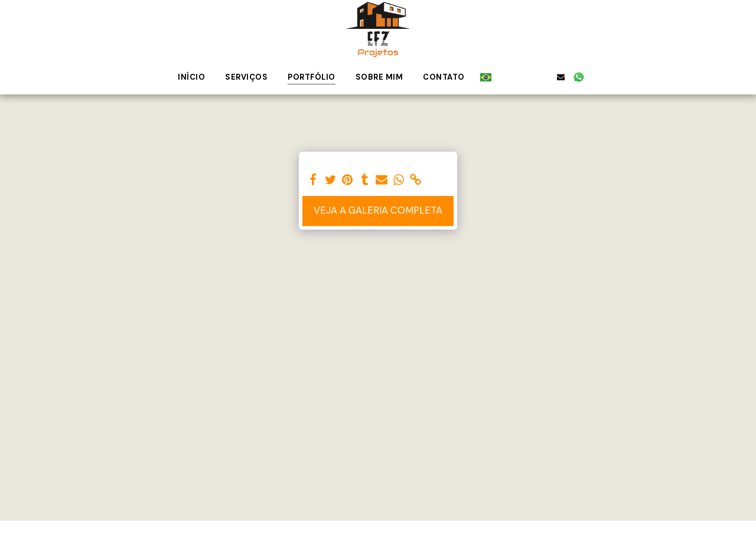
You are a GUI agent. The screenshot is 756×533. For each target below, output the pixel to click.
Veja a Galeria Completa (378, 210)
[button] (506, 77)
